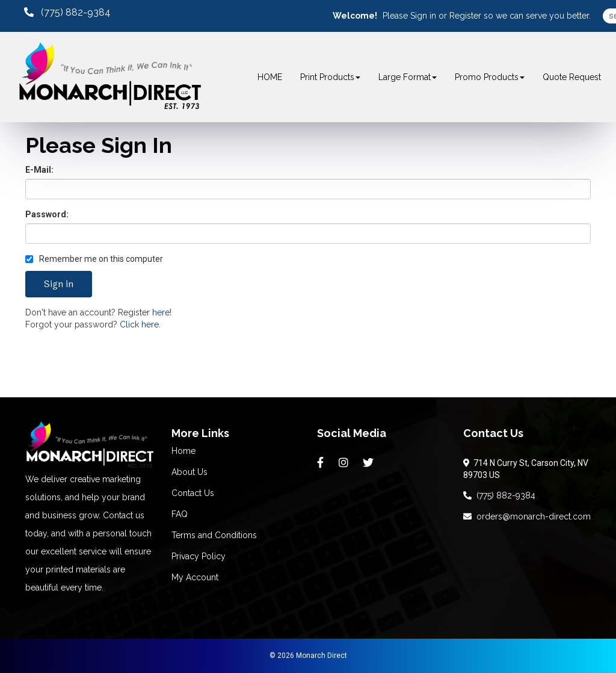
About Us (189, 472)
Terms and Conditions (214, 535)
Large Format (408, 77)
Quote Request (572, 77)
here (161, 312)
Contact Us (193, 493)
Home (183, 451)
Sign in (423, 16)
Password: (47, 214)
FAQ (180, 514)
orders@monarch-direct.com (527, 516)
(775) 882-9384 (499, 495)
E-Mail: (39, 170)
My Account (195, 577)
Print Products (330, 77)
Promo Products (490, 77)
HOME (270, 77)
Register (465, 16)
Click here (139, 324)
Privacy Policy (199, 556)
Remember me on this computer (94, 259)
